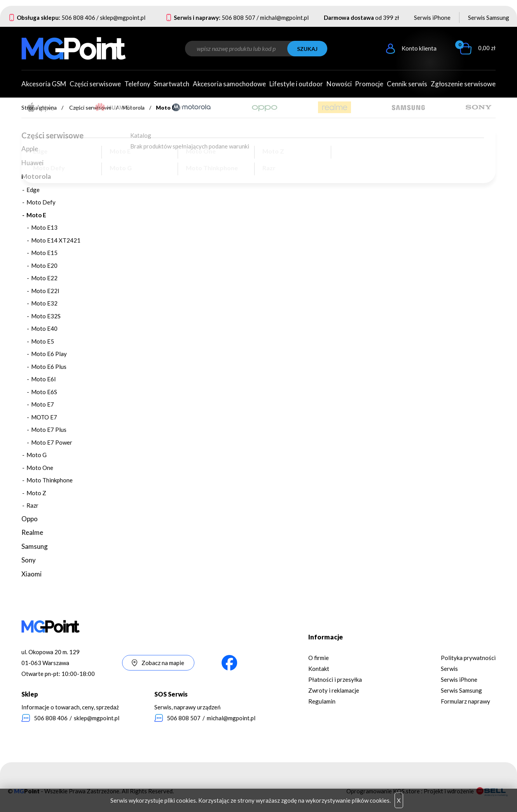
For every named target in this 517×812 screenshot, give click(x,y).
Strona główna (39, 107)
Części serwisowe (90, 107)
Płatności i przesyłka (335, 679)
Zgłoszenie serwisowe (463, 84)
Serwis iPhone (432, 17)
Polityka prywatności (468, 658)
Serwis (449, 669)
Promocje (369, 84)
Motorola (134, 107)
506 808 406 (78, 17)
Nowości (339, 84)
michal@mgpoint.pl (284, 17)
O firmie (319, 658)
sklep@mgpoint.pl (123, 17)
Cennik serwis (407, 84)
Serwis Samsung (489, 17)
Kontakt (319, 669)
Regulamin (322, 701)
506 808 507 (238, 17)
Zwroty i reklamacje (334, 690)
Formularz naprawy (465, 701)
